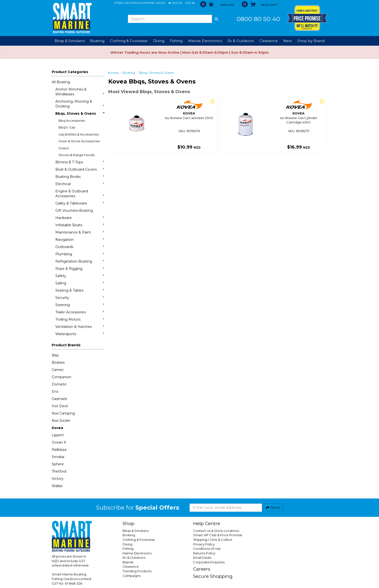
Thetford (59, 471)
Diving (128, 544)
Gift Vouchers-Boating (74, 211)
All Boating (61, 82)
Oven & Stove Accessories (79, 141)
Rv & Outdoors (134, 558)
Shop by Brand (311, 41)
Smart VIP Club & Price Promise (218, 535)
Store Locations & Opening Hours (140, 3)
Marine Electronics (137, 553)
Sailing (80, 283)
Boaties (58, 362)
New (288, 41)
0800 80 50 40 (258, 19)
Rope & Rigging (80, 268)
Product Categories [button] (70, 72)
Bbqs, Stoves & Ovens (80, 113)
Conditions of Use (207, 549)
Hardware (80, 218)
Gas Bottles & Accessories (79, 134)
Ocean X (59, 442)
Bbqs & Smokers (69, 41)
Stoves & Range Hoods (77, 155)
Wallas (57, 486)
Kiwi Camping (63, 413)
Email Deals (202, 558)
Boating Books (80, 177)
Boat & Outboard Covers (80, 169)
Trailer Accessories (80, 312)
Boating (129, 73)
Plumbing (80, 254)
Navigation (80, 239)
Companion (62, 377)
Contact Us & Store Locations (216, 531)
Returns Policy (204, 553)
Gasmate (59, 399)
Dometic (59, 384)
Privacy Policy (204, 544)
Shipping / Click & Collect (213, 540)
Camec (58, 370)
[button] (175, 3)
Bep (55, 355)
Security (80, 298)
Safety (80, 276)
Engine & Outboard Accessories (80, 194)
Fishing (128, 549)
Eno (55, 392)
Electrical (80, 184)
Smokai (58, 457)
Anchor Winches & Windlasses (80, 92)
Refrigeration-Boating (80, 261)
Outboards (80, 247)
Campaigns (131, 576)
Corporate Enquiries (209, 562)
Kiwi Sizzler (61, 421)
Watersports (80, 334)
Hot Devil (60, 406)
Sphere (58, 464)
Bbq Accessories (72, 121)
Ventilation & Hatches (80, 327)
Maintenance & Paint (80, 232)
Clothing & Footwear (139, 540)
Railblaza (59, 450)
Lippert (58, 435)
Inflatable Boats (80, 225)
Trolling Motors (80, 319)
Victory (58, 479)
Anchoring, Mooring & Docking (80, 104)
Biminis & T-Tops (80, 162)
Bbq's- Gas (67, 127)
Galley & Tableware (80, 203)
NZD (190, 3)
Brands (128, 562)
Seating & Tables (80, 290)
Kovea (57, 428)
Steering (80, 305)
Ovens (64, 148)
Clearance (268, 41)
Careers (202, 569)
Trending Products (137, 571)
